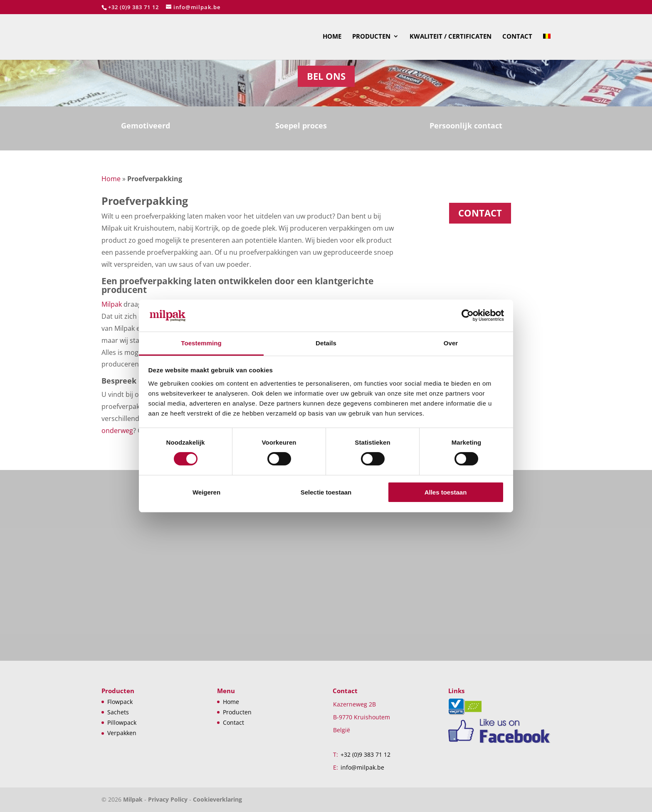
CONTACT (480, 213)
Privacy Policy (168, 799)
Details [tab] (326, 343)
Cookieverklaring (217, 799)
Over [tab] (451, 343)
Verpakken (122, 733)
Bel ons (326, 76)
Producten (371, 37)
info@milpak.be (362, 767)
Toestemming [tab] (201, 343)
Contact (517, 37)
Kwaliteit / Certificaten (451, 37)
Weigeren (206, 492)
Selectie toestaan (326, 492)
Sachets (118, 712)
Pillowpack (122, 722)
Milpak (112, 304)
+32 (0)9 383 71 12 (133, 7)
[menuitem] (547, 47)
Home (332, 37)
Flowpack (120, 702)
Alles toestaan (446, 492)
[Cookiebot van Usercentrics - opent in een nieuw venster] (468, 315)
